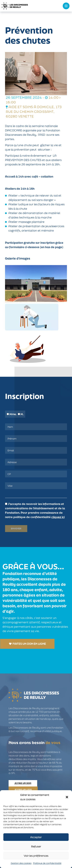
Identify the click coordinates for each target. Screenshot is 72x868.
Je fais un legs (23, 790)
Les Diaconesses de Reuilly (25, 6)
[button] (67, 797)
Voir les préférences (36, 856)
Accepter (36, 837)
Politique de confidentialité (47, 863)
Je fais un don (23, 783)
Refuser (36, 846)
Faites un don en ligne (27, 644)
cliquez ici (58, 517)
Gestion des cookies (21, 863)
